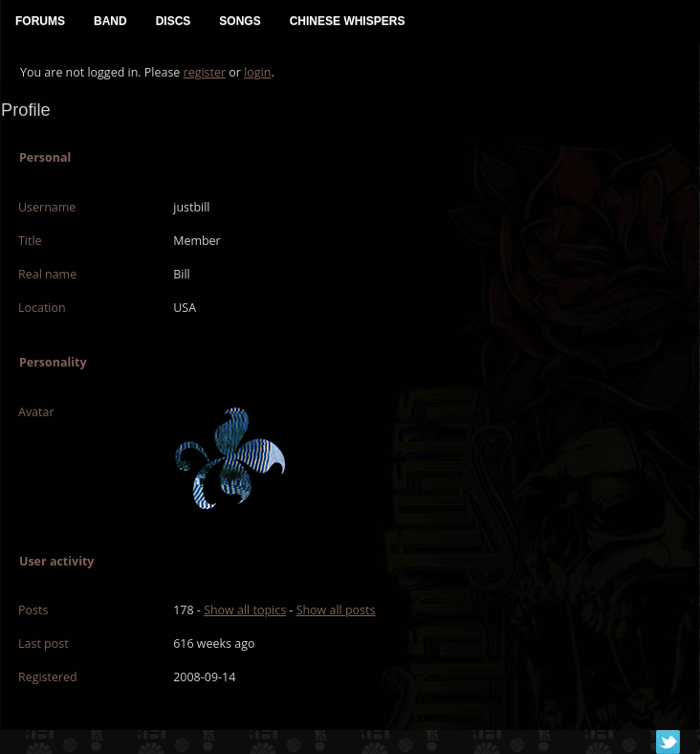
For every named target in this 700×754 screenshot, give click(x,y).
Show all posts (336, 610)
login (257, 72)
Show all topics (245, 610)
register (205, 72)
